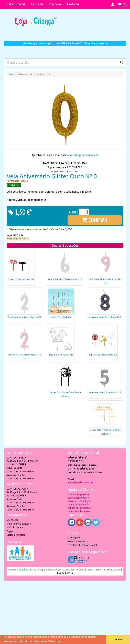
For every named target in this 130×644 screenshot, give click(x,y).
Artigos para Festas (18, 239)
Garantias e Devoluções (80, 501)
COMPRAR (95, 220)
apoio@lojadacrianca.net (83, 155)
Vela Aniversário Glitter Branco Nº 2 (24, 317)
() (123, 5)
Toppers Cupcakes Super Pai (21, 279)
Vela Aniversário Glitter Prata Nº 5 (105, 392)
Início (12, 74)
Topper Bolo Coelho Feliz (61, 355)
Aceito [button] (118, 639)
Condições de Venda (78, 505)
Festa (73, 4)
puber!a (25, 570)
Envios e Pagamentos (79, 494)
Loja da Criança (65, 573)
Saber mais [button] (55, 641)
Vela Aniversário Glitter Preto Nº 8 (105, 317)
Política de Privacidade (79, 508)
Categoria (16, 4)
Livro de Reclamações (79, 511)
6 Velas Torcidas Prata (61, 317)
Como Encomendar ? (78, 498)
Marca (55, 4)
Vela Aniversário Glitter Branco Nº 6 (65, 279)
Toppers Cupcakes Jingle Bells (103, 355)
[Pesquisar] (122, 62)
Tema (37, 4)
